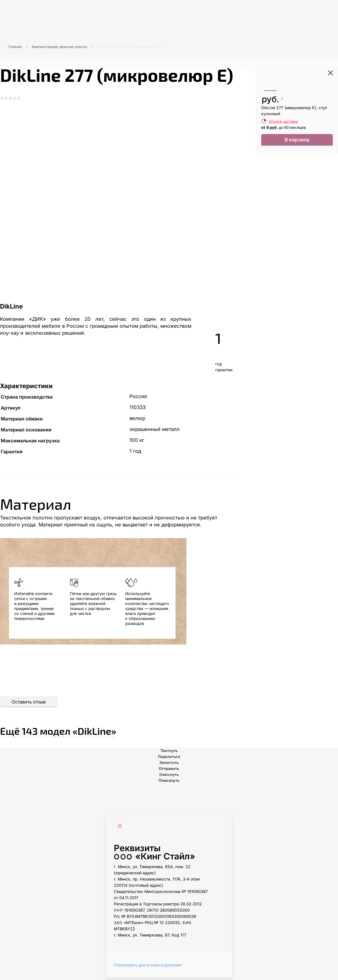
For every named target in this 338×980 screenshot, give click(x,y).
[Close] (121, 829)
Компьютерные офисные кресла (59, 47)
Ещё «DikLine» (87, 731)
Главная (15, 47)
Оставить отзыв (29, 704)
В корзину (297, 141)
